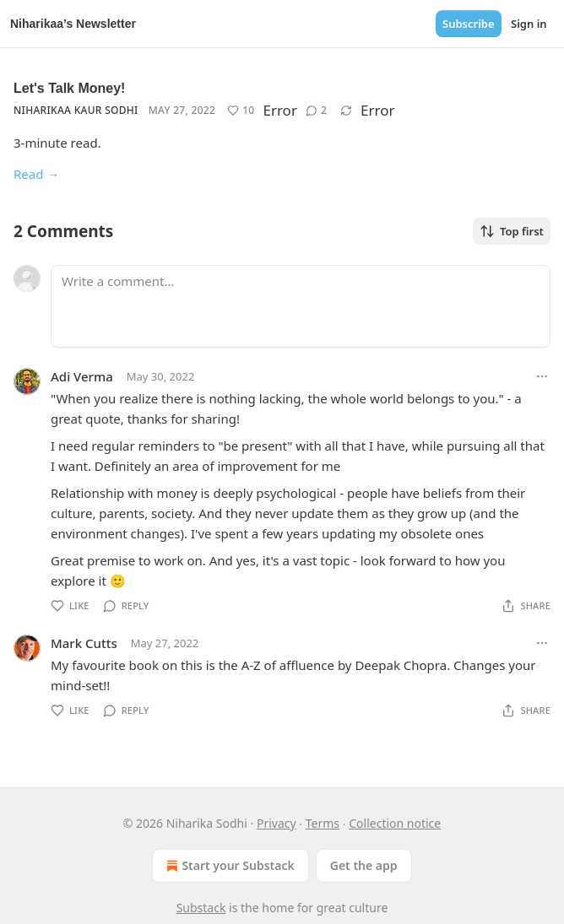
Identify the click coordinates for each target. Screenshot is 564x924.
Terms (323, 823)
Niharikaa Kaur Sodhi (76, 110)
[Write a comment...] (301, 306)
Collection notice (395, 823)
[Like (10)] (241, 111)
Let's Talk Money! (69, 88)
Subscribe (469, 24)
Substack (201, 908)
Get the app (364, 865)
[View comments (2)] (316, 111)
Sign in (529, 24)
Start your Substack (228, 866)
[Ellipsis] (542, 376)
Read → (36, 174)
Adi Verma (82, 376)
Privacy (277, 823)
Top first (512, 231)
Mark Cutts (84, 643)
